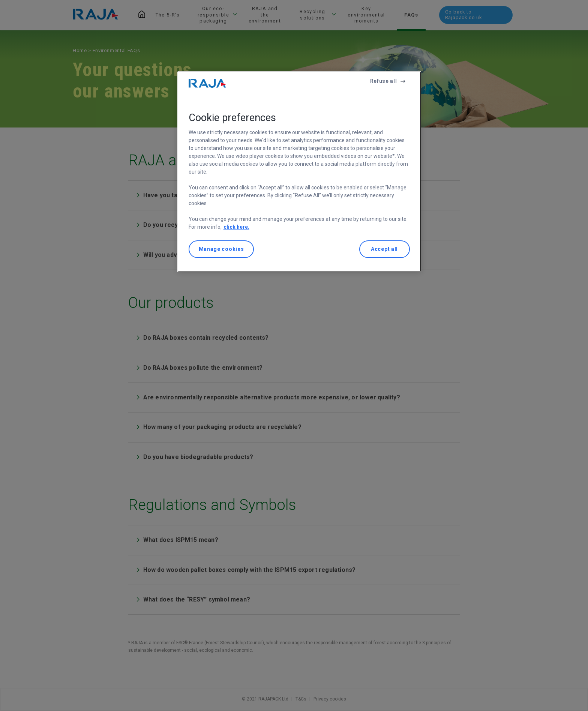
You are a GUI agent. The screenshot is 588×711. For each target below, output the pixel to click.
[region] (299, 172)
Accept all (384, 249)
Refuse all (384, 81)
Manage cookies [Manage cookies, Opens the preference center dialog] (221, 249)
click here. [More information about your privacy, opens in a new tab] (236, 227)
